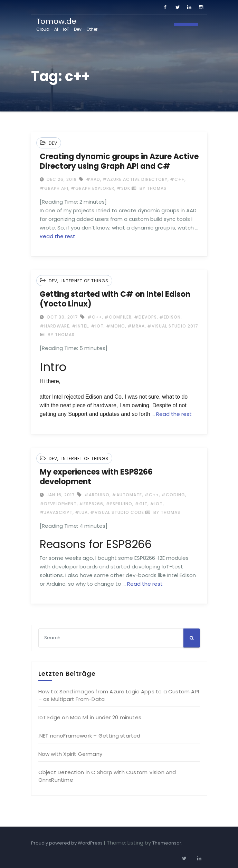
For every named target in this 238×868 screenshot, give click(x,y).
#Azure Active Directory (135, 179)
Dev (53, 143)
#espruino (119, 504)
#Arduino (97, 495)
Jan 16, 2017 (60, 495)
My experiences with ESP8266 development (96, 477)
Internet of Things (85, 281)
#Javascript (56, 512)
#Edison (170, 317)
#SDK (123, 188)
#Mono (116, 326)
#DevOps (145, 317)
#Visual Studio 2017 (173, 326)
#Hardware (55, 326)
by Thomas (149, 188)
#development (58, 504)
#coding (173, 495)
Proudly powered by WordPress (67, 843)
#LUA (81, 512)
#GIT (141, 504)
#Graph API (54, 188)
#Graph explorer (93, 188)
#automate (127, 495)
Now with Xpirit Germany (70, 754)
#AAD (93, 179)
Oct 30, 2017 (62, 317)
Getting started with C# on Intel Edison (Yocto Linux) (115, 299)
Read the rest (58, 236)
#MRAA (136, 326)
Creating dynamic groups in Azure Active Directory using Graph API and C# (119, 161)
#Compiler (118, 317)
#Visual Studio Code (117, 512)
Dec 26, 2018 (61, 179)
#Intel (80, 326)
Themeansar (167, 843)
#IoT (97, 326)
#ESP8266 (91, 504)
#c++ (177, 179)
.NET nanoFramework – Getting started (89, 736)
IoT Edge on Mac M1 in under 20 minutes (90, 717)
